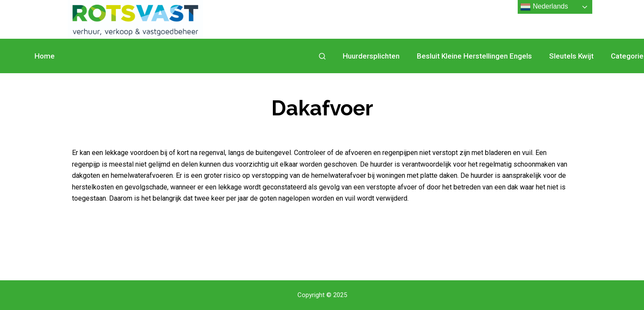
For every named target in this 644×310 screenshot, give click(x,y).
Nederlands (544, 7)
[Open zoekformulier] (322, 56)
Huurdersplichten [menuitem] (371, 56)
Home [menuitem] (45, 56)
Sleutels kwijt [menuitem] (571, 56)
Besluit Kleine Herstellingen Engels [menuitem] (474, 56)
